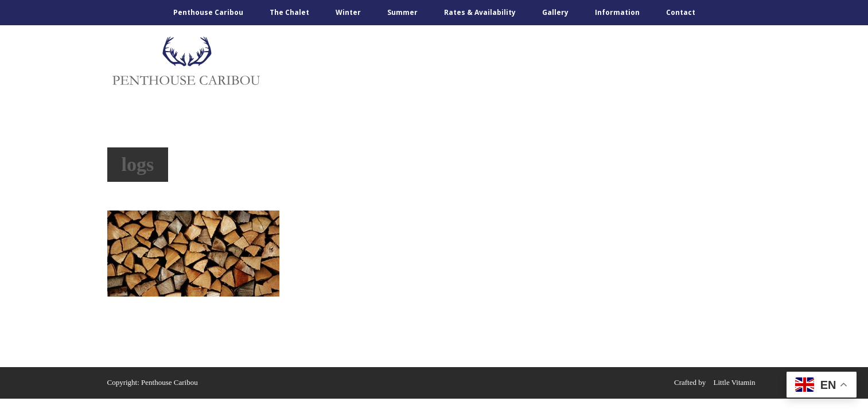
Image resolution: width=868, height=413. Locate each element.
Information (617, 12)
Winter (348, 12)
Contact (681, 12)
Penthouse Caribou (208, 12)
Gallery (555, 12)
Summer (402, 12)
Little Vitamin (735, 382)
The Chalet (289, 12)
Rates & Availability (480, 12)
